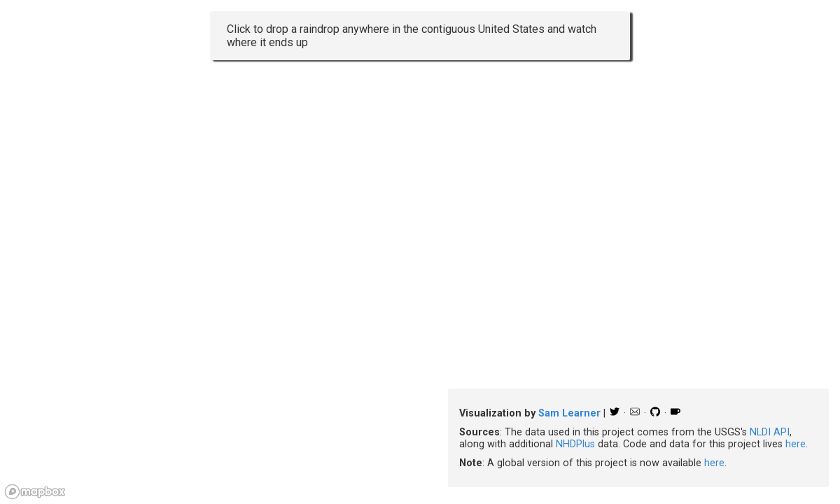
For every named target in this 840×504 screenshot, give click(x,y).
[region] (420, 252)
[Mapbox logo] (35, 492)
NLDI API (770, 432)
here (796, 444)
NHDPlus (575, 444)
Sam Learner (569, 413)
